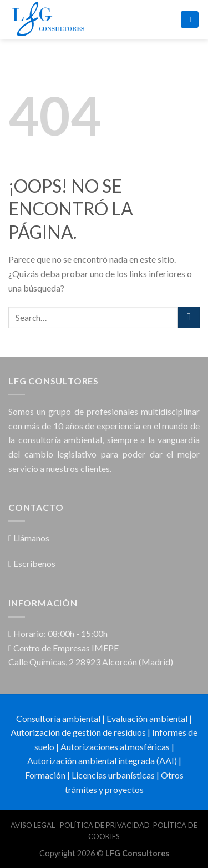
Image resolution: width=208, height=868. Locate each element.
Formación (45, 775)
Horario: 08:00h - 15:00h (58, 633)
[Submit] (189, 317)
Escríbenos (32, 563)
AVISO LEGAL (34, 825)
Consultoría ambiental (58, 718)
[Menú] (190, 20)
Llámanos (29, 538)
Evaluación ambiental (147, 718)
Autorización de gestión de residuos (78, 732)
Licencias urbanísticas (113, 775)
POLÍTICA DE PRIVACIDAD (105, 825)
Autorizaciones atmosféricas (115, 747)
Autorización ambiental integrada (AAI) (102, 761)
